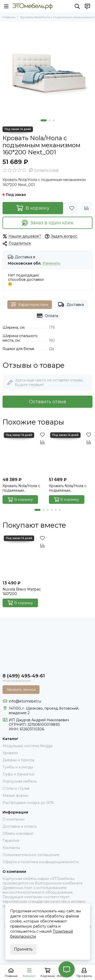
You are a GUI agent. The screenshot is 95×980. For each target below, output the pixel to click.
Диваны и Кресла (18, 760)
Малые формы (15, 796)
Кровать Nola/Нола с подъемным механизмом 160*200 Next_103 (68, 488)
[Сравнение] (86, 208)
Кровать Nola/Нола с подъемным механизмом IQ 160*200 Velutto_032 (24, 488)
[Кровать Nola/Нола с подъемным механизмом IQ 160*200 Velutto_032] (24, 453)
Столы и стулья (16, 788)
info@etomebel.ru (25, 701)
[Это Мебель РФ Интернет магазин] (33, 6)
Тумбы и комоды (18, 767)
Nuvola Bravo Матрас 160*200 (22, 591)
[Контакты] (87, 6)
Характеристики (30, 304)
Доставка (71, 304)
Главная (9, 17)
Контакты (11, 848)
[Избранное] (72, 208)
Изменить (51, 263)
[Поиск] (77, 6)
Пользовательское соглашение (31, 855)
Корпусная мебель (20, 781)
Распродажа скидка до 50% (28, 803)
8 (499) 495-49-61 (24, 676)
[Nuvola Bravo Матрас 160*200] (24, 556)
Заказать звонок (21, 690)
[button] (44, 120)
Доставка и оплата (20, 826)
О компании (14, 819)
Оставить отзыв (48, 402)
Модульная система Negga (27, 746)
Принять (23, 949)
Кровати (10, 753)
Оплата (48, 316)
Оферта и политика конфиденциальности (41, 862)
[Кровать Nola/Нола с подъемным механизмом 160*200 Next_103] (71, 453)
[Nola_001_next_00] (48, 69)
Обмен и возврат (18, 834)
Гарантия (11, 841)
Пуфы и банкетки (18, 774)
